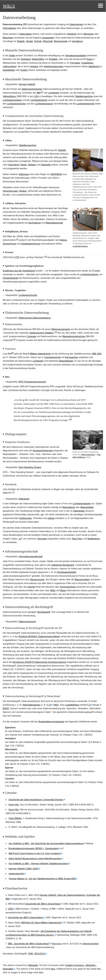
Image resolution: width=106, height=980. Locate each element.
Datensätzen (26, 34)
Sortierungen (26, 518)
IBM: (29, 944)
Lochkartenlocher (39, 100)
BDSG (6, 708)
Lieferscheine (9, 66)
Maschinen (8, 38)
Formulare (75, 63)
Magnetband (69, 507)
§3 (89, 705)
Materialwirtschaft (54, 223)
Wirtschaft (48, 41)
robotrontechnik (16, 874)
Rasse (24, 165)
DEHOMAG (57, 174)
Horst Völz (14, 805)
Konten (24, 70)
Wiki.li (9, 6)
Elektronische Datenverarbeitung (35, 318)
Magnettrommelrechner (74, 336)
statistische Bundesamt (63, 565)
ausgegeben (48, 38)
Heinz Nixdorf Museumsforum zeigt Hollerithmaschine (35, 859)
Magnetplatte (87, 507)
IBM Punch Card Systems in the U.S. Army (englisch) (35, 853)
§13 (49, 705)
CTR (17, 257)
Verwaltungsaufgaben (76, 56)
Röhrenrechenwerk (61, 329)
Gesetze (34, 66)
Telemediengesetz (31, 705)
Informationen (10, 28)
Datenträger (79, 511)
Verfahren (72, 34)
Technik (38, 41)
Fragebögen (87, 63)
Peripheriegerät (10, 278)
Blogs (63, 590)
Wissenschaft (60, 41)
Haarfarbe (46, 165)
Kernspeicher (71, 357)
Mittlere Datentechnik (40, 354)
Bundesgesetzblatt (67, 572)
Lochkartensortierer (12, 100)
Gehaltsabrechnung (31, 244)
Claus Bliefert (15, 818)
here (53, 969)
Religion (32, 165)
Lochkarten (54, 93)
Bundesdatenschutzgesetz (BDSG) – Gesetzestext (33, 848)
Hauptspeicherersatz (43, 451)
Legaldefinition (72, 705)
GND (31, 954)
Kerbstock (26, 59)
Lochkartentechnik (85, 104)
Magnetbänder (66, 361)
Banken (23, 191)
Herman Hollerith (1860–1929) (23, 869)
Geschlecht (14, 165)
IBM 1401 (97, 354)
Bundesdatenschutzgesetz (51, 722)
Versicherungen (10, 191)
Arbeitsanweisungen (54, 66)
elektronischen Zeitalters (42, 333)
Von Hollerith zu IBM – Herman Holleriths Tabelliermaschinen (38, 864)
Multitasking (93, 539)
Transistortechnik (52, 357)
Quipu (89, 59)
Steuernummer (37, 580)
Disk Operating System (30, 467)
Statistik (21, 41)
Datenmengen (77, 24)
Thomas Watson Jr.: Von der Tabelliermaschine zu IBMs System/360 (42, 879)
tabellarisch (94, 66)
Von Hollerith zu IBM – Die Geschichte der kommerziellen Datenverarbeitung (46, 844)
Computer (31, 336)
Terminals (42, 539)
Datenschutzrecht (27, 622)
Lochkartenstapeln (82, 504)
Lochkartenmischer (16, 104)
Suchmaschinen (68, 587)
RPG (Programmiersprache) (32, 382)
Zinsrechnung (9, 244)
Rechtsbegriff (44, 612)
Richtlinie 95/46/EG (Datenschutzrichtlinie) (39, 637)
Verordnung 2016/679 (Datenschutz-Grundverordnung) (39, 662)
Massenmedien (82, 580)
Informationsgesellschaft (31, 557)
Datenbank (24, 499)
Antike (12, 56)
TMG (56, 705)
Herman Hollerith (27, 84)
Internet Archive (90, 944)
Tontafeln (53, 59)
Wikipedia (33, 965)
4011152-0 (40, 954)
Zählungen (24, 174)
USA (36, 96)
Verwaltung (77, 41)
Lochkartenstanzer (44, 104)
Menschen (88, 34)
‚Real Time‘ (77, 539)
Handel (29, 41)
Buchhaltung (35, 223)
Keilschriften (38, 59)
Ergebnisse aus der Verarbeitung (19, 271)
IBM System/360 (88, 455)
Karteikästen (9, 70)
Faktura (63, 240)
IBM (39, 93)
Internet (31, 587)
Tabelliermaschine (84, 96)
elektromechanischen (32, 89)
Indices (51, 518)
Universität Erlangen (36, 800)
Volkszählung (9, 96)
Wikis (53, 590)
